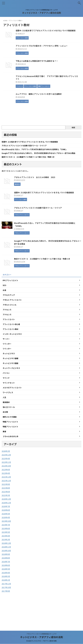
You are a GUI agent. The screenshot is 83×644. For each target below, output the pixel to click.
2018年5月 (6, 598)
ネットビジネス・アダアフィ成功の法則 (41, 13)
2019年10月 (6, 550)
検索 (73, 153)
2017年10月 (6, 617)
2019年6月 (6, 558)
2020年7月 (6, 536)
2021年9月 (6, 514)
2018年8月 (6, 587)
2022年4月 (6, 502)
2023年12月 (6, 484)
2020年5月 (6, 543)
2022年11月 (6, 491)
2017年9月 (6, 620)
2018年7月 (6, 591)
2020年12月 (6, 528)
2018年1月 (6, 609)
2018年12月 (6, 572)
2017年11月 (6, 613)
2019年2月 (6, 569)
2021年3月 (6, 525)
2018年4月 (6, 602)
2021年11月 (6, 510)
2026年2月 (6, 480)
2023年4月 (6, 488)
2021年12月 (6, 506)
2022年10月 (6, 495)
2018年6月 (6, 595)
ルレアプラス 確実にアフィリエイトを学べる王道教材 (51, 119)
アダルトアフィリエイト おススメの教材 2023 (36, 206)
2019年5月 (6, 561)
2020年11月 (6, 532)
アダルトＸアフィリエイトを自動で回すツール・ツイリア (27, 171)
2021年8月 (6, 517)
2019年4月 (6, 565)
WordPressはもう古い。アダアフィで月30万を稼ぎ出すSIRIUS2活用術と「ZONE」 (39, 175)
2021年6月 (6, 521)
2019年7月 (6, 554)
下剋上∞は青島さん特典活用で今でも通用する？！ (49, 75)
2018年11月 (6, 576)
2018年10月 (6, 580)
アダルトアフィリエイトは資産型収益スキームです (41, 634)
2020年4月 (6, 547)
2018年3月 (6, 606)
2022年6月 (6, 499)
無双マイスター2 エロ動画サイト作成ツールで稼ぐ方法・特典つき (31, 186)
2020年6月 (6, 539)
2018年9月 (6, 583)
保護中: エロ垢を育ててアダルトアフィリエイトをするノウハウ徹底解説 (33, 167)
